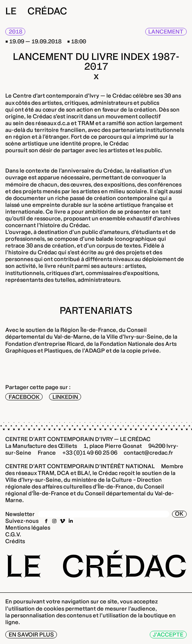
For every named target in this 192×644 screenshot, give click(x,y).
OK (179, 514)
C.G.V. (13, 534)
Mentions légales (28, 527)
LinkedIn (65, 397)
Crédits (15, 541)
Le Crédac (36, 11)
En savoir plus (31, 634)
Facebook (24, 397)
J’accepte (168, 634)
